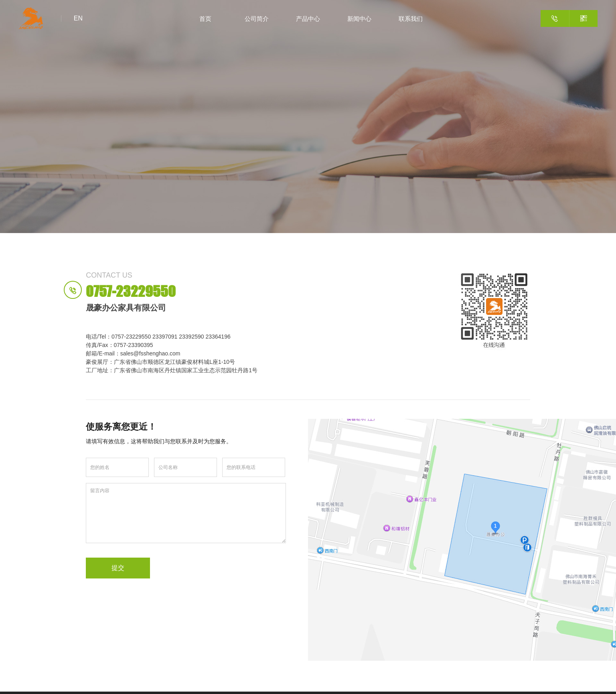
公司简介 (257, 18)
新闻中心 (359, 18)
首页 (205, 18)
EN (78, 18)
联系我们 (411, 18)
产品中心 (308, 18)
